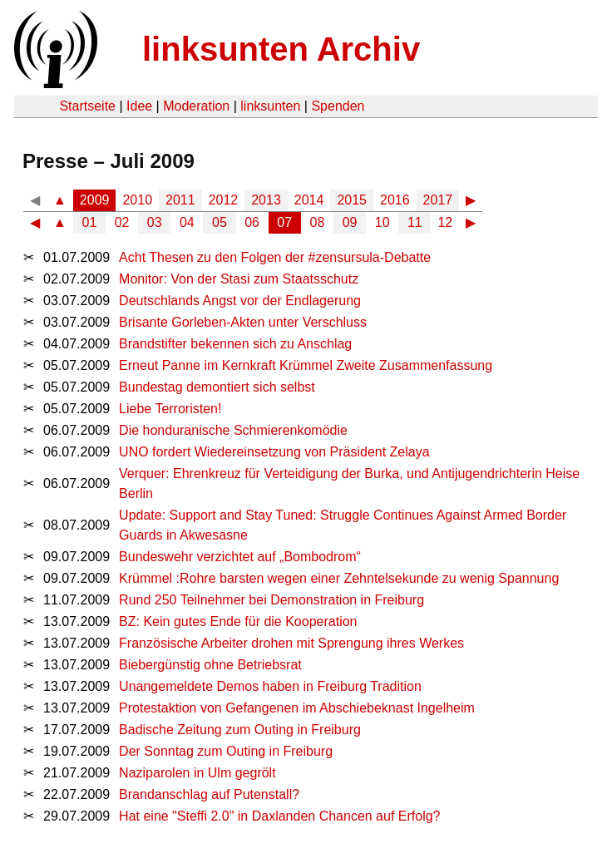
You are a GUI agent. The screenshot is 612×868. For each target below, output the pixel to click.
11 (415, 222)
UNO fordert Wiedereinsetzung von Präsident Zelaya (274, 452)
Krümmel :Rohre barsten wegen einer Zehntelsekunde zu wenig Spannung (339, 578)
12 (445, 222)
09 (350, 222)
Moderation (196, 106)
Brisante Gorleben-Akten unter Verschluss (243, 322)
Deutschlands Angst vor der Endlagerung (240, 301)
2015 (352, 200)
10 (382, 222)
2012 (224, 200)
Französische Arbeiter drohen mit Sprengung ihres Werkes (291, 643)
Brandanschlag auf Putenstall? (209, 794)
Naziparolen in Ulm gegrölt (197, 773)
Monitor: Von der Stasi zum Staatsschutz (239, 279)
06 (252, 222)
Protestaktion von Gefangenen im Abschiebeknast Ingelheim (297, 708)
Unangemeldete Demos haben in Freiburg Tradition (270, 686)
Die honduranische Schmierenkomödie (233, 430)
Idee (139, 106)
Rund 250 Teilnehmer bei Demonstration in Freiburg (271, 600)
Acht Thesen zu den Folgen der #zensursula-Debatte (275, 257)
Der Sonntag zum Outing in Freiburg (226, 751)
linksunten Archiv (281, 49)
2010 (137, 200)
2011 (180, 200)
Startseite (87, 106)
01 (90, 222)
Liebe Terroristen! (170, 409)
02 (122, 222)
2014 (309, 200)
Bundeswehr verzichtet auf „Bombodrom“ (240, 557)
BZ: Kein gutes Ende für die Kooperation (238, 621)
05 (220, 222)
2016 (395, 200)
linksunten (270, 106)
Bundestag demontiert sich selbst (217, 387)
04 (187, 222)
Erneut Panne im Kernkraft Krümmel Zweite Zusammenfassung (306, 365)
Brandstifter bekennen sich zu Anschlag (235, 344)
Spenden (338, 106)
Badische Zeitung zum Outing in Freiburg (240, 730)
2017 (438, 200)
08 (318, 222)
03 (155, 222)
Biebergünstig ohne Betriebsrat (210, 665)
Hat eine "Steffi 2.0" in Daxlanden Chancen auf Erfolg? (279, 816)
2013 (266, 200)
